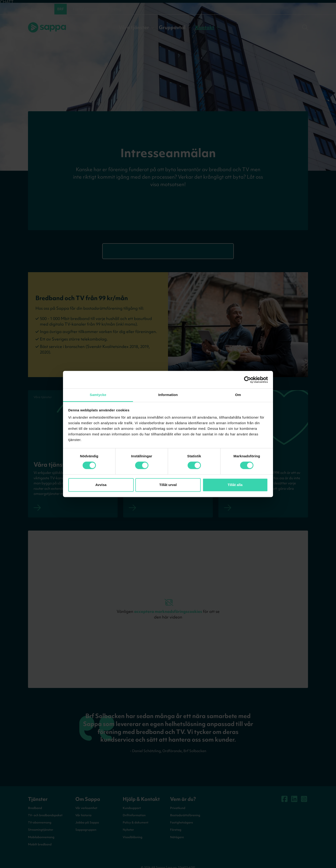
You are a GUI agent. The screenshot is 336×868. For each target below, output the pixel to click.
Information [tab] (168, 395)
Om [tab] (238, 395)
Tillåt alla (235, 485)
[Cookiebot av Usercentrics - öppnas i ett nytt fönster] (247, 380)
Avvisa (101, 485)
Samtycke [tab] (98, 395)
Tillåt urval (168, 485)
